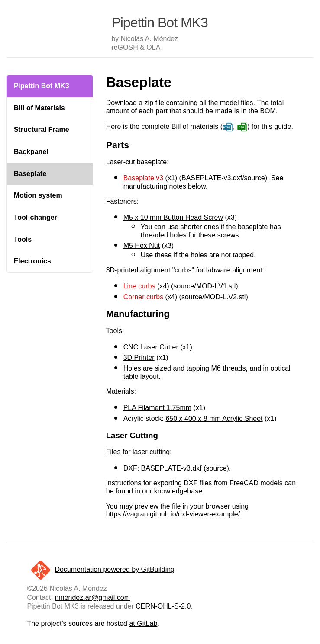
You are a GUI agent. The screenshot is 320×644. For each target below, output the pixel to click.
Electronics (32, 261)
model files (236, 103)
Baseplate (30, 174)
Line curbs (139, 286)
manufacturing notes (155, 186)
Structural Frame (42, 130)
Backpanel (31, 152)
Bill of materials (195, 127)
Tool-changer (36, 217)
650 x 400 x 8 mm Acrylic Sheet (214, 418)
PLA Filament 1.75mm (157, 408)
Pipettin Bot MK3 (42, 86)
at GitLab (143, 623)
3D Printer (139, 357)
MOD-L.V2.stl (225, 297)
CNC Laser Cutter (151, 347)
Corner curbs (143, 297)
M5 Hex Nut (142, 245)
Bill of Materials (39, 108)
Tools (23, 239)
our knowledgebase (172, 491)
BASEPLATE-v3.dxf (212, 178)
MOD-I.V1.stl (216, 286)
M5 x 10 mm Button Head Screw (173, 217)
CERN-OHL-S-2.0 (163, 606)
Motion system (38, 195)
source (255, 178)
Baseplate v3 (144, 178)
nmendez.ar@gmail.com (92, 598)
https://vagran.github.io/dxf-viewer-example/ (173, 514)
